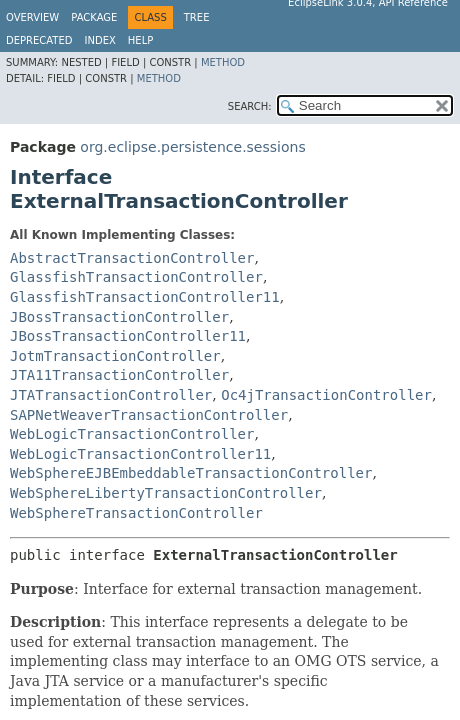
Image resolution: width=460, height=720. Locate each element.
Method (223, 62)
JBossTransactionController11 (128, 336)
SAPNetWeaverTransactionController (149, 415)
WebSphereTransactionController (136, 513)
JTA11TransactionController (119, 375)
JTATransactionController (111, 395)
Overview (32, 17)
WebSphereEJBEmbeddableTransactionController (191, 473)
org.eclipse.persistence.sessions (192, 147)
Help (140, 40)
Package (94, 17)
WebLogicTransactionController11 (140, 454)
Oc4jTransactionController (326, 395)
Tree (197, 17)
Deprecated (39, 40)
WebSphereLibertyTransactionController (166, 493)
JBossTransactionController (119, 317)
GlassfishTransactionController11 (145, 297)
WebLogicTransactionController (132, 434)
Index (100, 40)
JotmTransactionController (115, 356)
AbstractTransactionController (132, 258)
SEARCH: (250, 106)
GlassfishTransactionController (136, 277)
